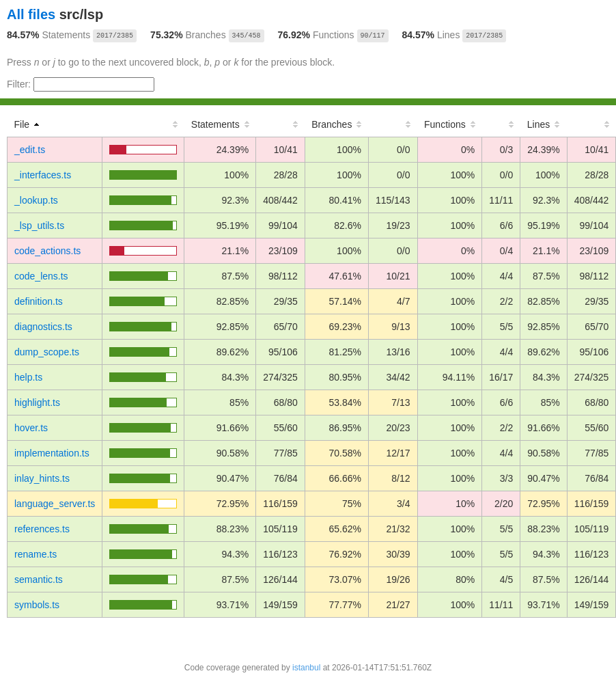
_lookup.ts (36, 200)
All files (31, 14)
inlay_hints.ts (42, 478)
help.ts (28, 377)
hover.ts (31, 428)
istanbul (306, 668)
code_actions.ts (47, 251)
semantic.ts (39, 579)
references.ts (42, 529)
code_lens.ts (41, 276)
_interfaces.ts (43, 175)
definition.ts (39, 301)
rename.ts (36, 554)
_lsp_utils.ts (39, 226)
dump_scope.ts (47, 352)
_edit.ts (30, 150)
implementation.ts (52, 453)
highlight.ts (37, 403)
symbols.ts (37, 605)
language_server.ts (55, 504)
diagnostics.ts (43, 327)
